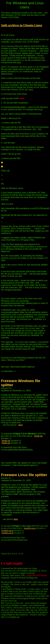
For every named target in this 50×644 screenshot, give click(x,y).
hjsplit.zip (38, 436)
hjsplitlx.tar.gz (30, 528)
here (20, 425)
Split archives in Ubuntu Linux (22, 25)
